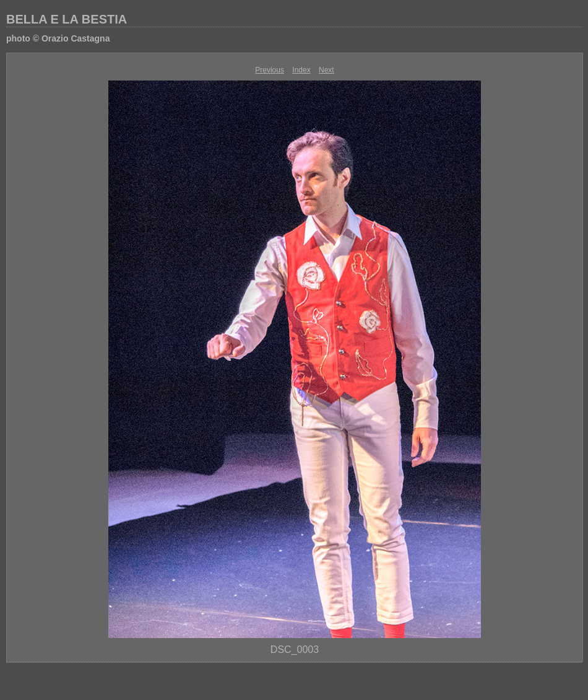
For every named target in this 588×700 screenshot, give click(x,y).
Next (326, 70)
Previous (270, 70)
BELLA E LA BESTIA (67, 19)
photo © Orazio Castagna (58, 38)
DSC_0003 (295, 650)
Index (301, 70)
